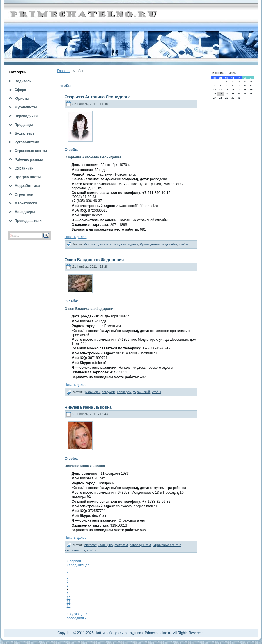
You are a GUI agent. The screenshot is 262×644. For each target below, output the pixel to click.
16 (233, 90)
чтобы (183, 244)
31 (239, 98)
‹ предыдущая (78, 565)
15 (227, 90)
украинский (142, 392)
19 (251, 90)
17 (239, 90)
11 (69, 602)
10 (69, 598)
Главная (64, 71)
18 (245, 90)
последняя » (77, 618)
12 (69, 606)
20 (215, 94)
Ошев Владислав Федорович (94, 260)
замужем (120, 244)
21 (221, 94)
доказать (105, 244)
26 (251, 94)
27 (215, 98)
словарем (124, 392)
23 (233, 94)
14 (221, 90)
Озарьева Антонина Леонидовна (98, 97)
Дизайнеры (92, 392)
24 (239, 94)
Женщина (106, 545)
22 (227, 94)
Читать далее (76, 237)
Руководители (150, 244)
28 (221, 98)
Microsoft (90, 244)
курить (133, 244)
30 (233, 98)
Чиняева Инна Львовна (88, 407)
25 (245, 94)
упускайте (170, 244)
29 (227, 98)
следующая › (77, 614)
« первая (74, 561)
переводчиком (140, 545)
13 (215, 90)
